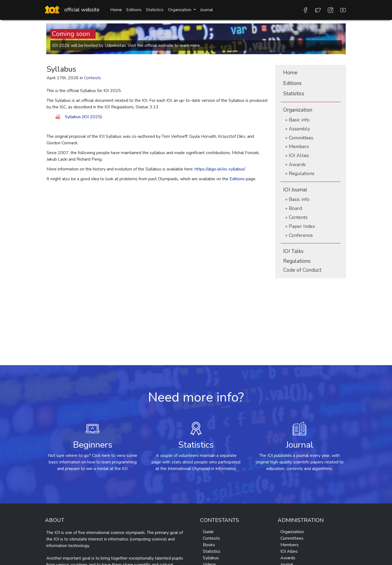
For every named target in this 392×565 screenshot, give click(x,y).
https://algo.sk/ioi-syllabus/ (220, 169)
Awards (288, 558)
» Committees (299, 138)
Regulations (297, 261)
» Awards (295, 164)
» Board (294, 208)
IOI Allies (289, 551)
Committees (292, 538)
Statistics (155, 10)
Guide (208, 532)
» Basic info (297, 120)
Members (290, 545)
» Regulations (300, 173)
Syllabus (211, 558)
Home (116, 10)
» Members (297, 146)
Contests (211, 538)
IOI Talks (293, 251)
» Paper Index (300, 226)
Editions (134, 10)
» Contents (296, 217)
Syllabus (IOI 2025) (83, 117)
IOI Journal (295, 190)
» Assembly (298, 129)
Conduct (302, 270)
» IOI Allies (297, 155)
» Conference (299, 235)
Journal (206, 10)
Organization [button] (180, 10)
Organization (298, 110)
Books (209, 545)
